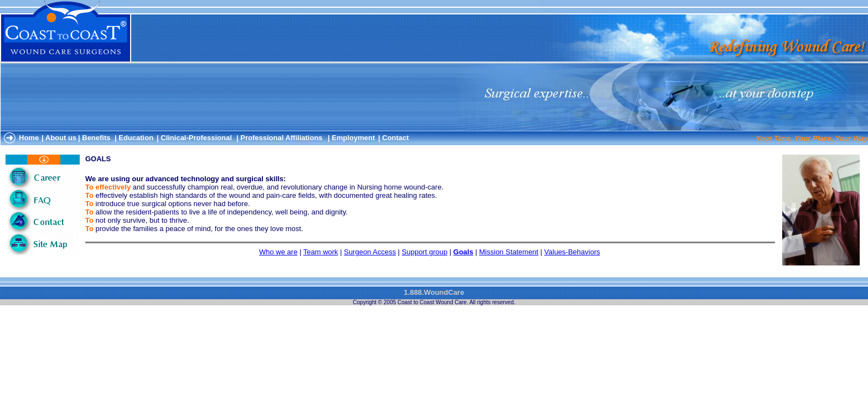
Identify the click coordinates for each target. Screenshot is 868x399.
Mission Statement (509, 252)
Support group (425, 252)
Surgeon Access (370, 252)
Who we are (278, 252)
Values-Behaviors (572, 252)
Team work (321, 252)
